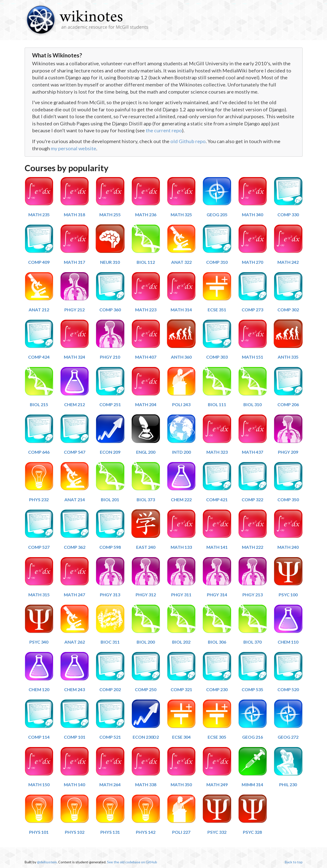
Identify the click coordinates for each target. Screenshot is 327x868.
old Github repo (188, 141)
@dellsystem (47, 862)
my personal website (73, 148)
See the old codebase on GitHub (132, 862)
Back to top (294, 862)
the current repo (164, 130)
